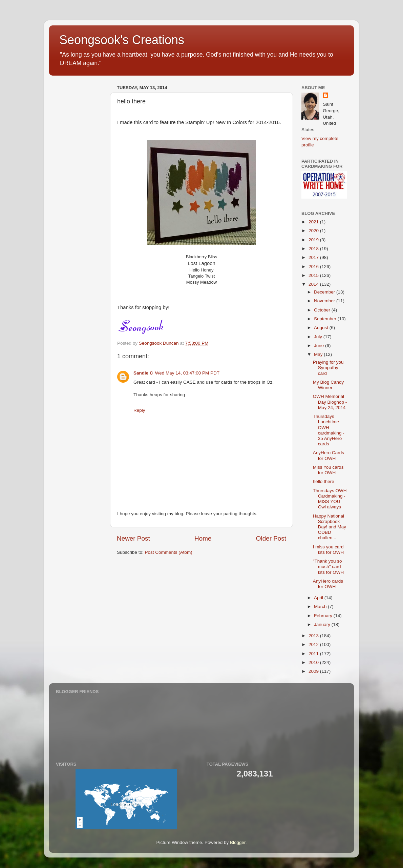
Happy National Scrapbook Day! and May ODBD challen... (330, 527)
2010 (314, 662)
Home (203, 538)
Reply (139, 410)
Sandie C (143, 373)
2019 (314, 240)
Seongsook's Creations (122, 40)
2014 (314, 284)
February (324, 616)
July (319, 337)
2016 (314, 267)
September (326, 319)
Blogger (238, 842)
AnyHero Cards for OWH (328, 455)
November (325, 301)
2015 (314, 275)
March (321, 607)
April (319, 598)
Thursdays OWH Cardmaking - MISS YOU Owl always (330, 499)
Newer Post (133, 538)
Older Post (271, 538)
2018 (314, 249)
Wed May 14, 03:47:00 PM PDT (187, 373)
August (322, 328)
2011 (314, 654)
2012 (314, 644)
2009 (314, 671)
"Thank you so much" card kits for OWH (328, 567)
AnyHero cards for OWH (328, 584)
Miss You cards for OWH (328, 470)
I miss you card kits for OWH (328, 550)
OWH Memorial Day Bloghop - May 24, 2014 (330, 402)
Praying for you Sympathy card (328, 368)
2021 (314, 222)
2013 (314, 636)
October (323, 310)
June (320, 346)
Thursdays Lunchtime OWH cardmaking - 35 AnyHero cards (329, 430)
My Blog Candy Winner (328, 385)
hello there (324, 481)
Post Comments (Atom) (169, 552)
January (323, 624)
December (325, 292)
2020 (314, 231)
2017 (314, 257)
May (319, 354)
